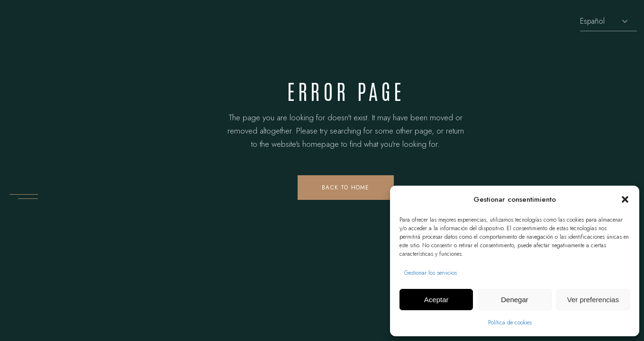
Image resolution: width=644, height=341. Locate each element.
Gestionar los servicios (431, 273)
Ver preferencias (593, 300)
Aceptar (436, 300)
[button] (625, 199)
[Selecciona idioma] (608, 22)
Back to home (345, 188)
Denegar (515, 300)
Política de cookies (510, 323)
